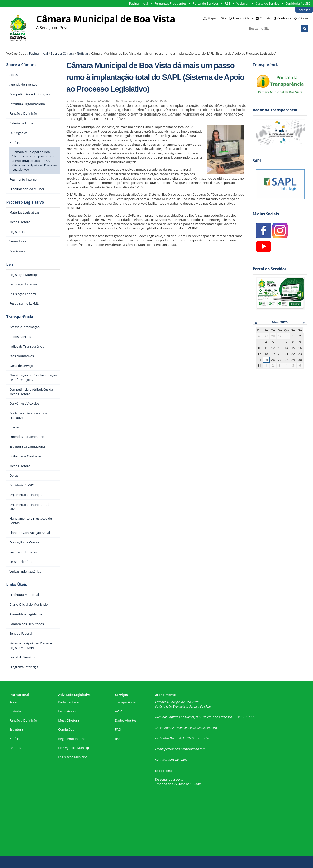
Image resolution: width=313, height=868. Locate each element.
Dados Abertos (126, 720)
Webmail (243, 3)
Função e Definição (23, 720)
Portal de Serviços (206, 3)
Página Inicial (139, 3)
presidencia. (173, 749)
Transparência (20, 317)
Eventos (15, 748)
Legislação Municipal (73, 757)
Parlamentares (69, 702)
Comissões (66, 729)
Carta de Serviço (267, 3)
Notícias (83, 53)
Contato (266, 18)
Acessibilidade (243, 18)
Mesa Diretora (69, 720)
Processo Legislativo (25, 202)
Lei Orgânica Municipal (75, 748)
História (15, 711)
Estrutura (16, 729)
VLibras (303, 18)
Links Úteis (17, 585)
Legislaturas (67, 711)
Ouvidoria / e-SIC (298, 3)
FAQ (118, 729)
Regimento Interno (72, 739)
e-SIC (119, 711)
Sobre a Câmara (62, 53)
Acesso (14, 702)
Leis (10, 264)
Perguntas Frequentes (170, 3)
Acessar (304, 10)
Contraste (284, 18)
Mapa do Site (217, 18)
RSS (228, 3)
